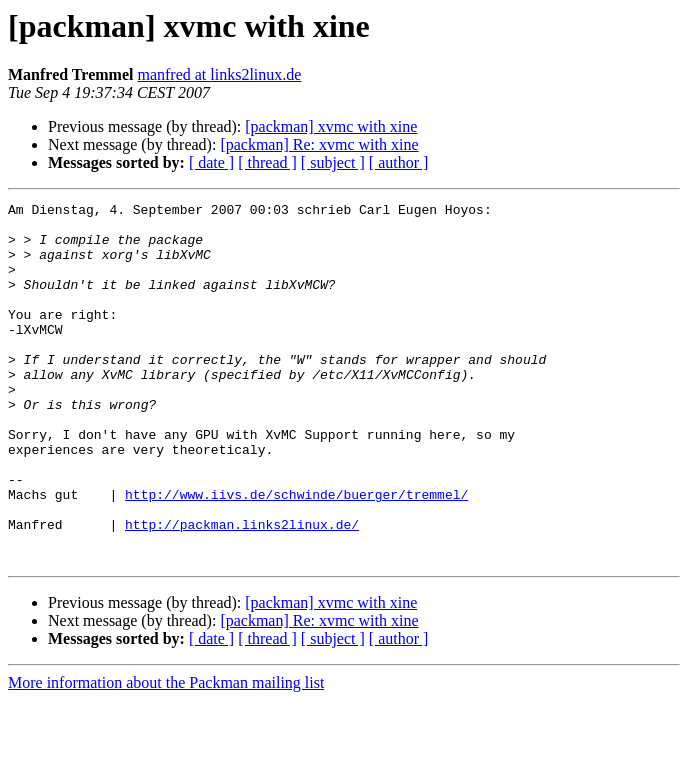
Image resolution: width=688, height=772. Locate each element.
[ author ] (399, 162)
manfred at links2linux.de (219, 74)
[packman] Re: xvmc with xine (319, 144)
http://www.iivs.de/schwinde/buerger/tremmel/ (296, 554)
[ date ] (211, 162)
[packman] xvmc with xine (331, 126)
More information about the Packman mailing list (166, 754)
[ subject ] (333, 162)
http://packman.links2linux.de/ (242, 590)
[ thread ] (267, 162)
